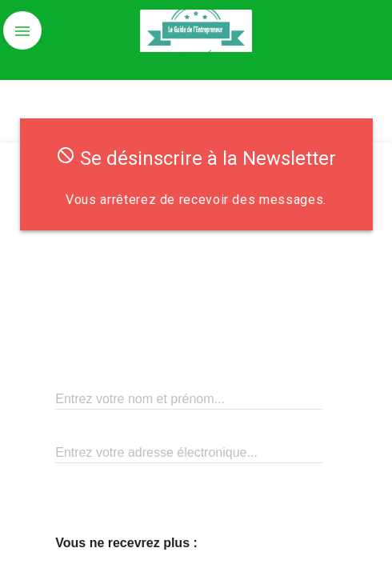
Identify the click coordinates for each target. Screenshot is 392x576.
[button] (22, 30)
